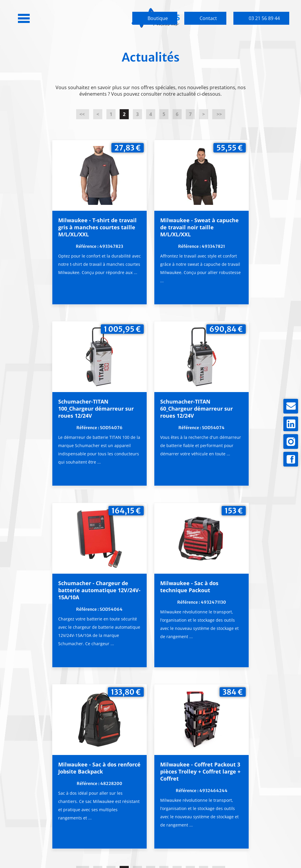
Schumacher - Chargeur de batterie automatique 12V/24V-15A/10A (149, 428)
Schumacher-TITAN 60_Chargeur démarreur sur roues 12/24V (67, 428)
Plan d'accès (38, 823)
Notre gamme (188, 790)
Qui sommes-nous (113, 781)
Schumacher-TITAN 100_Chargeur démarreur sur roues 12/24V (228, 232)
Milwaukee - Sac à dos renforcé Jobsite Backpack (109, 611)
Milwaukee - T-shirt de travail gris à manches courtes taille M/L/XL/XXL (69, 232)
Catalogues (188, 799)
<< (83, 114)
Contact (208, 18)
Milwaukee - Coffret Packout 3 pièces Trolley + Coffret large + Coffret (189, 615)
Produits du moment (188, 781)
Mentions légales (175, 848)
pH (216, 848)
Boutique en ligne (263, 778)
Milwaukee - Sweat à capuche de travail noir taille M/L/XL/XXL (149, 229)
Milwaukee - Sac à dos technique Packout (230, 421)
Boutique (158, 18)
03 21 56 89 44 (264, 18)
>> (219, 114)
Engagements (113, 790)
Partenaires (188, 808)
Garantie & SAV (113, 799)
